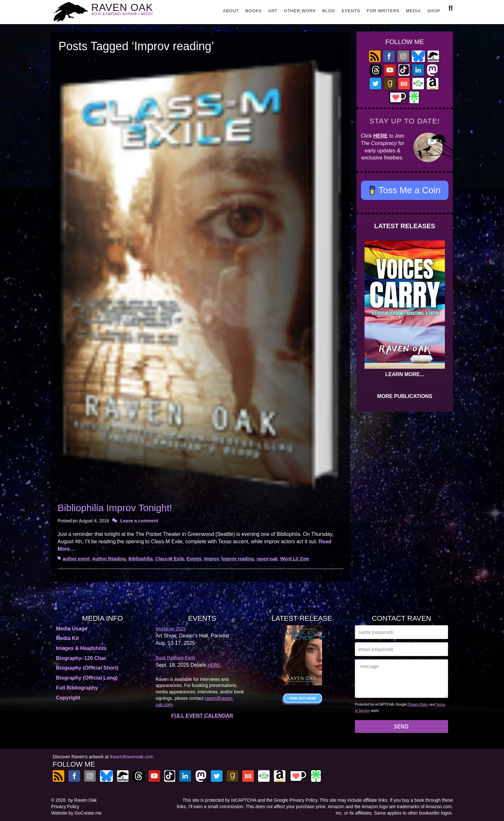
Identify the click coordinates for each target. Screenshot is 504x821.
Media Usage (72, 629)
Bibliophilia (141, 559)
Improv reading (238, 559)
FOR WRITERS (383, 11)
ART (273, 11)
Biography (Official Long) (87, 678)
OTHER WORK (300, 11)
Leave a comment (139, 521)
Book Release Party (175, 658)
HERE (381, 136)
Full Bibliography (77, 688)
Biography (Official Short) (87, 668)
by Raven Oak (82, 800)
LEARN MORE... (405, 374)
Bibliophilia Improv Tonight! (115, 508)
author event (76, 559)
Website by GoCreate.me (76, 813)
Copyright (68, 698)
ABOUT (231, 11)
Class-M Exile (170, 559)
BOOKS (253, 11)
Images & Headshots (81, 648)
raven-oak (267, 559)
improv (212, 559)
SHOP (434, 11)
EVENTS (351, 11)
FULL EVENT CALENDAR (202, 716)
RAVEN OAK (132, 10)
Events (194, 559)
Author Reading (109, 559)
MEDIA (413, 11)
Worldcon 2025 (171, 629)
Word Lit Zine (295, 559)
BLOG (329, 11)
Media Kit (67, 638)
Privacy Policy (418, 704)
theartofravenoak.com (132, 757)
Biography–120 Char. (81, 658)
